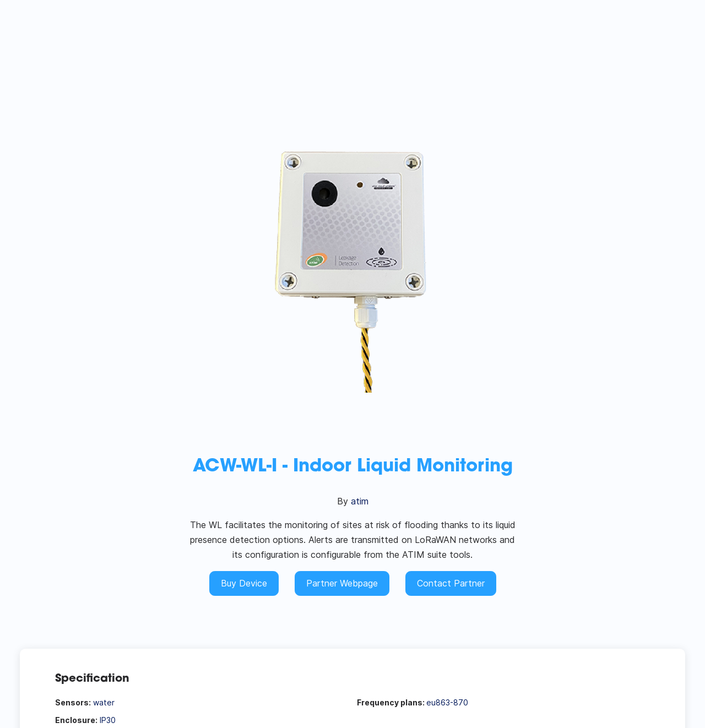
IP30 (108, 720)
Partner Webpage (342, 583)
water (104, 702)
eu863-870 (447, 702)
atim (360, 501)
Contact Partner (451, 583)
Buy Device (244, 583)
